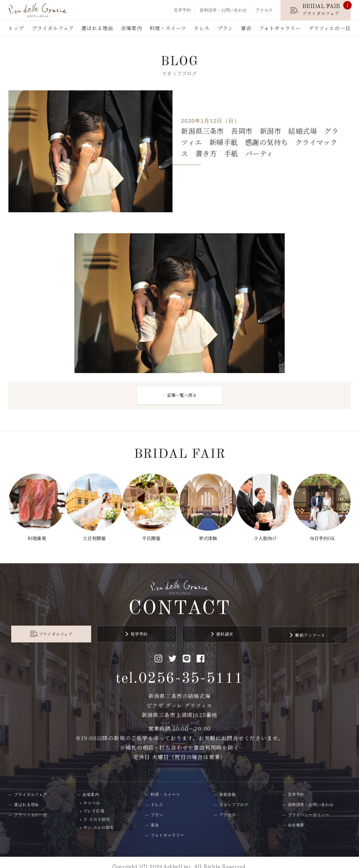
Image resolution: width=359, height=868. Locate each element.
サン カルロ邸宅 (99, 818)
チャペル (92, 793)
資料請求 (220, 627)
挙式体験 (209, 535)
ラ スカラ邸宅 (97, 810)
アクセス (264, 10)
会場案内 (131, 28)
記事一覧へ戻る (182, 396)
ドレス (202, 28)
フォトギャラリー (280, 28)
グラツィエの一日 (330, 28)
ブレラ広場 (94, 802)
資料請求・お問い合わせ (223, 10)
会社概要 (296, 815)
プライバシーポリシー (309, 805)
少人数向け (267, 535)
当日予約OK (325, 535)
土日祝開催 (92, 535)
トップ (16, 28)
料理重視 (34, 535)
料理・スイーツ (168, 28)
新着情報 (228, 785)
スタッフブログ (234, 795)
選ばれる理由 (97, 28)
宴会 (246, 28)
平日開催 (150, 535)
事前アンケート (296, 627)
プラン (225, 28)
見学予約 (182, 10)
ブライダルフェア (53, 28)
